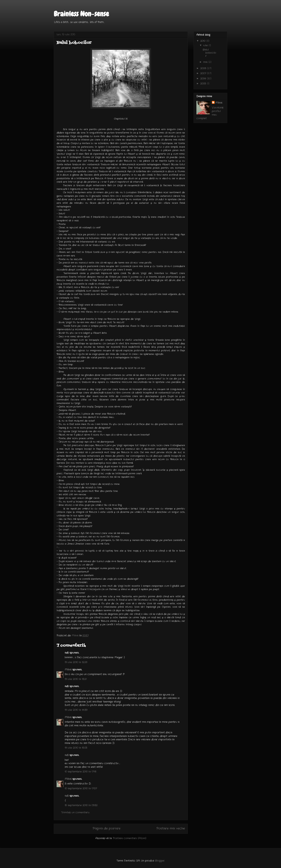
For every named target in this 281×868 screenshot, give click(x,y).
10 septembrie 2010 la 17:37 (81, 788)
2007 (204, 73)
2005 (204, 84)
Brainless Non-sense (81, 14)
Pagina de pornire (107, 829)
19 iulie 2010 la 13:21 (76, 679)
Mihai (68, 670)
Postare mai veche (171, 829)
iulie (206, 45)
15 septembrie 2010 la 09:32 (81, 805)
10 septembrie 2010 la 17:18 (80, 772)
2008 (204, 68)
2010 (203, 41)
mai (206, 62)
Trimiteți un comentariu (75, 812)
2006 (204, 79)
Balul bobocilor (209, 53)
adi (67, 755)
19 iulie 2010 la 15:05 (76, 748)
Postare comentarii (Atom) (130, 838)
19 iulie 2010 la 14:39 (76, 710)
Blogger (160, 861)
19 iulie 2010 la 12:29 (76, 662)
